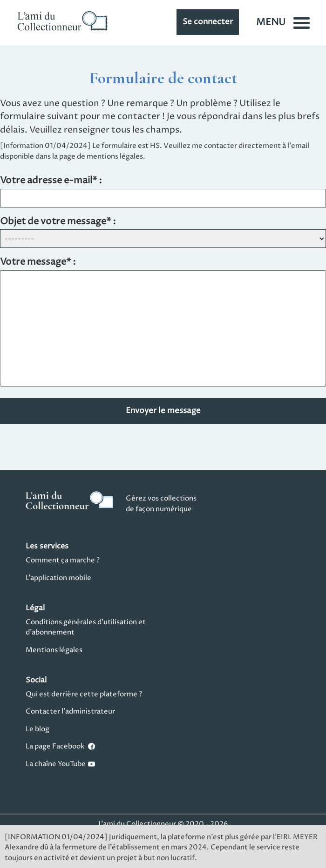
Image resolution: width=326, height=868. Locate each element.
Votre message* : (38, 263)
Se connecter (208, 22)
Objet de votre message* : (58, 222)
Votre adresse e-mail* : (51, 181)
